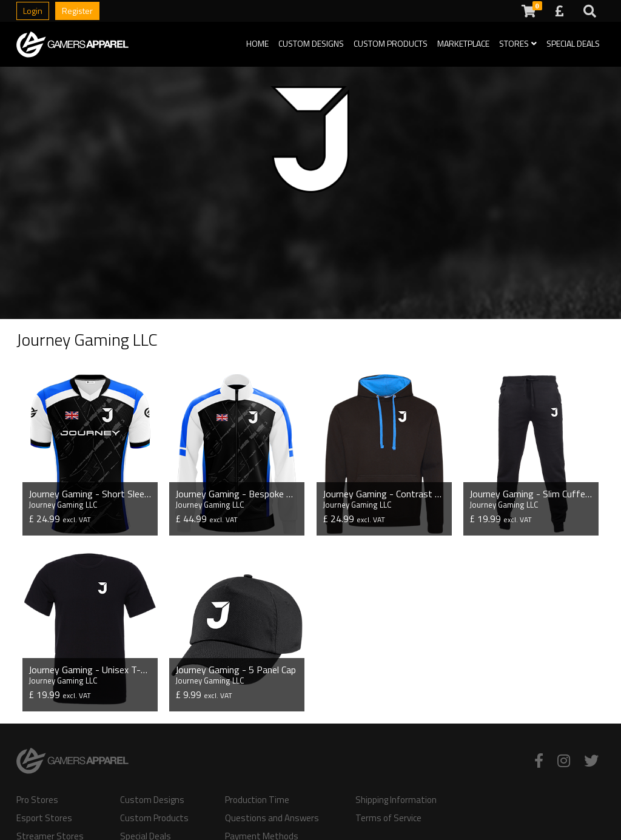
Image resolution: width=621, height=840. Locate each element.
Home (257, 43)
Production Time (257, 800)
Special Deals (573, 43)
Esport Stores (44, 818)
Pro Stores (37, 800)
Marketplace (463, 43)
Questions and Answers (272, 818)
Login (33, 11)
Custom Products (391, 43)
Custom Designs (311, 43)
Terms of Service (388, 818)
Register (77, 11)
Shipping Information (396, 800)
